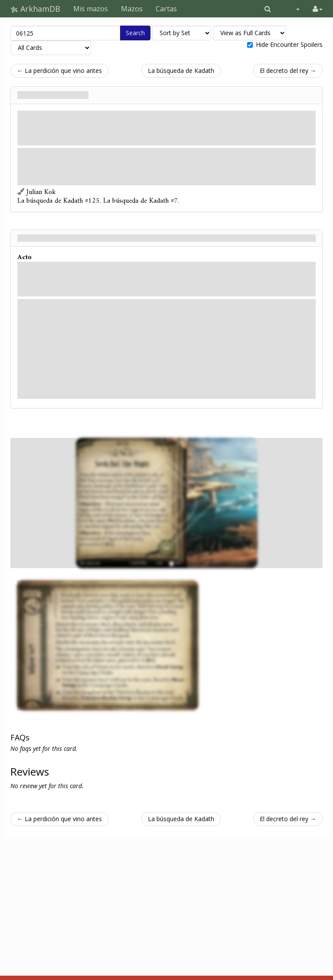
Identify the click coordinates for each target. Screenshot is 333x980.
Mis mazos (91, 9)
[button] (268, 9)
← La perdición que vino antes (59, 71)
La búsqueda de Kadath (181, 71)
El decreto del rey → (288, 71)
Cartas (166, 9)
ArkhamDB (35, 9)
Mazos (132, 9)
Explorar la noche (53, 95)
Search (135, 33)
